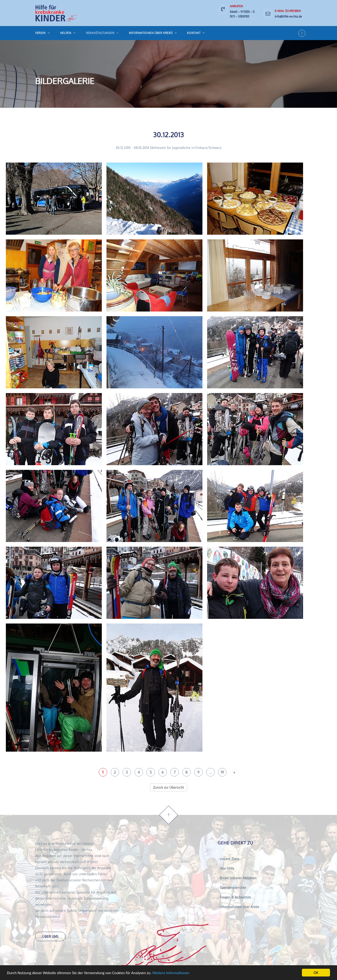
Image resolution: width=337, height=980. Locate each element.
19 (222, 772)
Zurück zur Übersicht (168, 787)
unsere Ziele (228, 859)
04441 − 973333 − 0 (242, 12)
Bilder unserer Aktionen (237, 878)
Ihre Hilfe (226, 868)
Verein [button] (42, 33)
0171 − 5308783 (240, 17)
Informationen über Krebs (238, 907)
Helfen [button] (68, 33)
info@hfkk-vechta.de (288, 17)
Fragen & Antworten (234, 897)
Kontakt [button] (196, 33)
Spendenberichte (232, 888)
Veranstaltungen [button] (102, 33)
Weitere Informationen (171, 973)
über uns (50, 937)
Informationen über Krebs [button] (153, 33)
